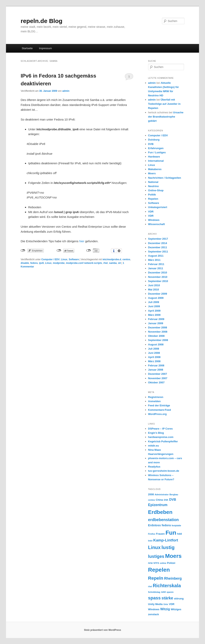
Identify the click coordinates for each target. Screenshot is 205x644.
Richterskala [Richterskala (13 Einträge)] (167, 586)
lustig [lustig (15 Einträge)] (168, 547)
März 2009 (154, 315)
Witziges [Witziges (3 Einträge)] (176, 609)
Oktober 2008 (156, 336)
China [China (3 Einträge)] (159, 500)
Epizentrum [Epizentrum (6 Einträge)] (158, 505)
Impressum (45, 48)
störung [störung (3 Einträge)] (179, 599)
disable (25, 263)
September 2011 (158, 252)
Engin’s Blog (156, 433)
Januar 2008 (156, 370)
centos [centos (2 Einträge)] (152, 500)
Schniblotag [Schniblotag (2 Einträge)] (154, 592)
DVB (151, 144)
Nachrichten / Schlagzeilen (165, 178)
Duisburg (154, 140)
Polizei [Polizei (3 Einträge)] (171, 563)
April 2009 (154, 311)
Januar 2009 (156, 323)
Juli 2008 (154, 349)
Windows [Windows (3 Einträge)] (154, 609)
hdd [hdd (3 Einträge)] (180, 534)
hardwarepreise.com (161, 437)
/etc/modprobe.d (112, 259)
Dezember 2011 (158, 247)
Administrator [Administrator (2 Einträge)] (162, 494)
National (153, 182)
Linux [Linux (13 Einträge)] (154, 547)
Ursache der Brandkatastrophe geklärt (166, 117)
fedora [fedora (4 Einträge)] (166, 525)
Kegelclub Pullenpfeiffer (163, 441)
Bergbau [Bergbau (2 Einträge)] (174, 494)
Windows (154, 220)
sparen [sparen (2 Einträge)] (170, 592)
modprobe (59, 263)
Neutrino (153, 186)
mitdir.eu (154, 446)
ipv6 (41, 263)
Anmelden (154, 401)
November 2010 (158, 277)
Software (74, 259)
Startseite (27, 48)
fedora (34, 263)
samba (113, 263)
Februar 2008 (156, 365)
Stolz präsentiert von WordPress (102, 630)
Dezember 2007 (158, 374)
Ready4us (154, 467)
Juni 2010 (154, 285)
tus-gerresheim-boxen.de (164, 471)
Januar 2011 (156, 268)
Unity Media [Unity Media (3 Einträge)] (155, 604)
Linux (64, 259)
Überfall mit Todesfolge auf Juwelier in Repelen (164, 104)
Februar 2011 (156, 264)
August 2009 (156, 298)
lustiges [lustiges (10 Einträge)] (156, 556)
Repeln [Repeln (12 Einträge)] (156, 578)
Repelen (153, 199)
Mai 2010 (154, 290)
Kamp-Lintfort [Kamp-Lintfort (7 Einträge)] (166, 540)
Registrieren (156, 397)
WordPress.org (157, 414)
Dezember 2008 (158, 327)
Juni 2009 (154, 306)
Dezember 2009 (158, 294)
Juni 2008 (154, 353)
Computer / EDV (50, 259)
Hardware (154, 157)
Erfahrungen (156, 148)
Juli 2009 (154, 302)
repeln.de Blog (41, 21)
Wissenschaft (157, 224)
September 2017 (158, 239)
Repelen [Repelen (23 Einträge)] (159, 570)
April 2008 (154, 357)
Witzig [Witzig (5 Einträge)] (165, 609)
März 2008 (154, 361)
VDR (151, 212)
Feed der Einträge (159, 405)
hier (82, 241)
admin (66, 91)
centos (126, 259)
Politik (152, 195)
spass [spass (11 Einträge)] (154, 598)
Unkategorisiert (158, 207)
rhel (106, 263)
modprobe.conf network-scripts (84, 263)
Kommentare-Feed (160, 410)
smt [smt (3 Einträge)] (163, 592)
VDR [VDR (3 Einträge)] (172, 604)
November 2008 (158, 332)
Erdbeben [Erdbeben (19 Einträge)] (160, 512)
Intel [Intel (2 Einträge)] (150, 541)
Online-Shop (156, 190)
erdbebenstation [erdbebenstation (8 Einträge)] (163, 520)
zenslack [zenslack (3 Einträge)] (154, 614)
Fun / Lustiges (157, 152)
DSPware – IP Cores (160, 429)
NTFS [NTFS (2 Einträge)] (156, 563)
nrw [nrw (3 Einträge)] (150, 563)
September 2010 (158, 281)
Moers (152, 173)
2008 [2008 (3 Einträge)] (151, 494)
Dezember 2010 (158, 273)
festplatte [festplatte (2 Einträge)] (176, 525)
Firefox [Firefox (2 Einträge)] (152, 534)
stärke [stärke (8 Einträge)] (167, 598)
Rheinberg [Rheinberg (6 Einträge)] (173, 578)
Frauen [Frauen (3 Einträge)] (160, 534)
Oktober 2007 (156, 382)
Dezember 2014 (158, 243)
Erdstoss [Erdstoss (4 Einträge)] (155, 525)
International (156, 161)
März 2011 (154, 260)
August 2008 (156, 344)
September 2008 (158, 340)
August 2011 (156, 256)
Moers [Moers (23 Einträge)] (173, 556)
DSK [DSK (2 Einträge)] (166, 500)
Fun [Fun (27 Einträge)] (171, 533)
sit (119, 263)
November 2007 (158, 378)
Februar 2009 (156, 319)
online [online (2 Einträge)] (163, 563)
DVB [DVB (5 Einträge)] (173, 499)
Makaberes (155, 169)
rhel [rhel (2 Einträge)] (150, 586)
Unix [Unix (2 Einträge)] (166, 604)
